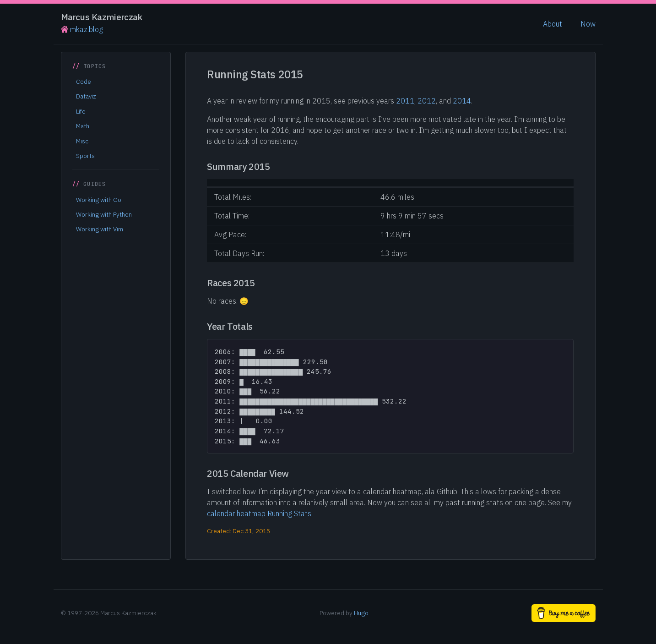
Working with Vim (100, 229)
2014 (462, 101)
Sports (85, 156)
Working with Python (104, 214)
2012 (427, 101)
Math (83, 126)
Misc (82, 141)
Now (588, 24)
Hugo (361, 613)
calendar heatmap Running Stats (259, 513)
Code (84, 82)
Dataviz (86, 96)
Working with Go (99, 200)
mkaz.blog (82, 29)
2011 (405, 101)
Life (81, 111)
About (553, 24)
